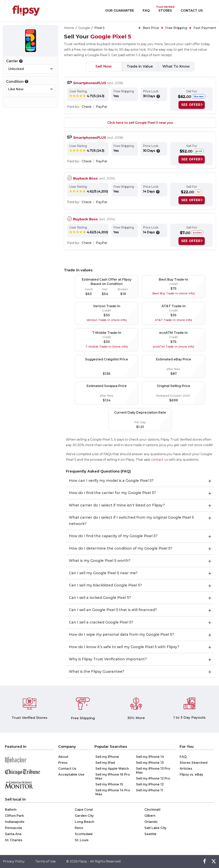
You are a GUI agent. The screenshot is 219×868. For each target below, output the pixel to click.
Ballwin (11, 810)
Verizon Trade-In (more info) (107, 320)
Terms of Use (45, 861)
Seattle (150, 834)
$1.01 (140, 427)
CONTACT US (192, 11)
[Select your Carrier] (30, 69)
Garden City (84, 816)
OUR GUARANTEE (120, 11)
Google (84, 28)
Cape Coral (84, 810)
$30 (107, 315)
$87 (174, 374)
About (63, 757)
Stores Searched (194, 763)
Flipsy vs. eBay (191, 775)
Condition (17, 82)
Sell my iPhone (107, 757)
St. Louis (82, 840)
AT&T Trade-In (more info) (173, 320)
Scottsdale (84, 834)
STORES (165, 11)
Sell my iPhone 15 (109, 784)
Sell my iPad (105, 763)
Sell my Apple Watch (112, 769)
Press (63, 763)
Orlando (151, 822)
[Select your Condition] (30, 89)
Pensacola (13, 828)
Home (69, 28)
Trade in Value (140, 66)
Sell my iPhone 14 (150, 757)
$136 (107, 374)
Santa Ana (13, 834)
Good (89, 289)
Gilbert (150, 816)
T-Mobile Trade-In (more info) (107, 347)
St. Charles (14, 840)
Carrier (14, 61)
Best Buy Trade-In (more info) (173, 293)
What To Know (176, 66)
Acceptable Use (71, 775)
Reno (79, 828)
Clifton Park (14, 816)
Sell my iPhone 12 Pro (153, 778)
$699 (174, 400)
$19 (123, 294)
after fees (173, 369)
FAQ (146, 11)
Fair (105, 289)
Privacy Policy (14, 861)
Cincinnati (152, 810)
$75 (173, 289)
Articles (186, 769)
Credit (174, 284)
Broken (123, 289)
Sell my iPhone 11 (150, 790)
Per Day (140, 422)
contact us (159, 460)
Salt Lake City (155, 828)
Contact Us (67, 769)
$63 (89, 294)
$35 (173, 315)
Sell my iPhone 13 (150, 763)
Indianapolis (15, 822)
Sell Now (104, 66)
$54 (105, 294)
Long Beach (85, 822)
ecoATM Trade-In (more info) (173, 347)
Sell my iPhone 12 (150, 784)
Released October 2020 (173, 396)
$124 (107, 400)
